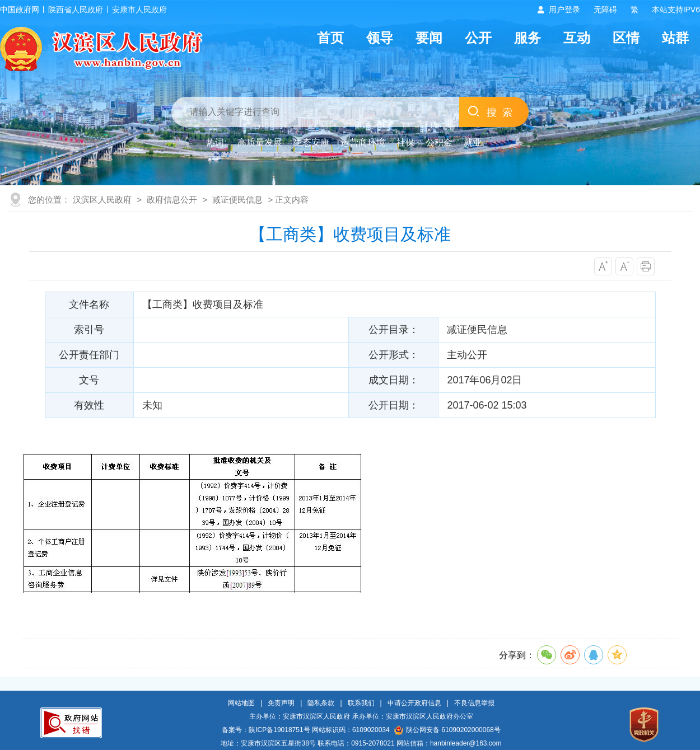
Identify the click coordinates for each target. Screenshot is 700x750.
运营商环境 (363, 142)
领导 (380, 38)
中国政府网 (20, 10)
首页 (330, 38)
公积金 (439, 142)
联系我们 (361, 703)
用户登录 (564, 10)
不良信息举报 (474, 703)
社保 (405, 142)
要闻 (429, 38)
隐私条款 (321, 703)
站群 (675, 38)
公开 (478, 38)
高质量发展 (260, 142)
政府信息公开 (172, 200)
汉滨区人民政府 (102, 200)
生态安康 (311, 142)
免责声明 (281, 703)
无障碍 (605, 10)
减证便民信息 (237, 200)
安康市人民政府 (139, 10)
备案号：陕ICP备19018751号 (266, 730)
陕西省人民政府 (76, 10)
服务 (528, 38)
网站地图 (241, 703)
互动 (577, 38)
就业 (473, 142)
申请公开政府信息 (414, 703)
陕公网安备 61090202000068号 (447, 730)
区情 (626, 38)
